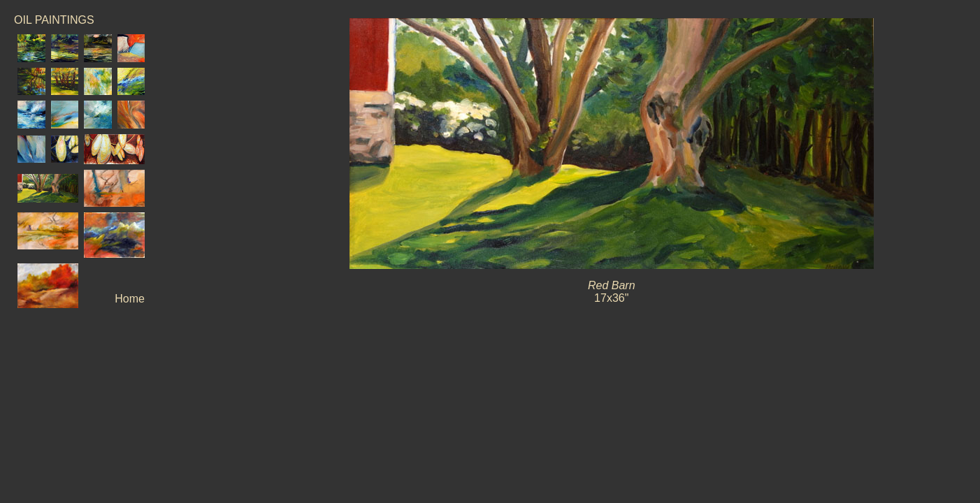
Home (130, 299)
